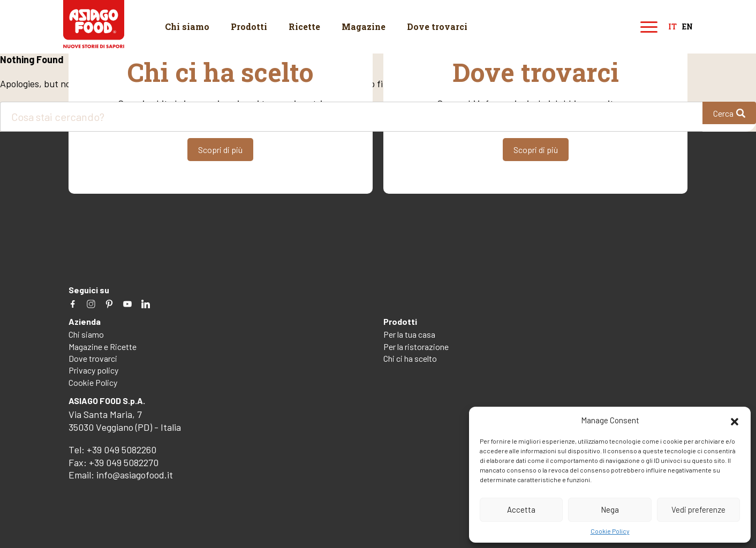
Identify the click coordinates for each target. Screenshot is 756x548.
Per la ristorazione (416, 347)
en (687, 27)
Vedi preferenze (698, 509)
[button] (735, 420)
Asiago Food (94, 24)
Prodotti (249, 26)
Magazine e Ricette (103, 347)
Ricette (304, 26)
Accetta (521, 509)
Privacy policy (93, 370)
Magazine (364, 26)
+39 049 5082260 (122, 450)
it (672, 27)
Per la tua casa (409, 334)
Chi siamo (187, 26)
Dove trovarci (437, 26)
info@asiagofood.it (135, 475)
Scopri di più (220, 150)
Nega (610, 509)
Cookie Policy (610, 531)
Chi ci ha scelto (410, 358)
